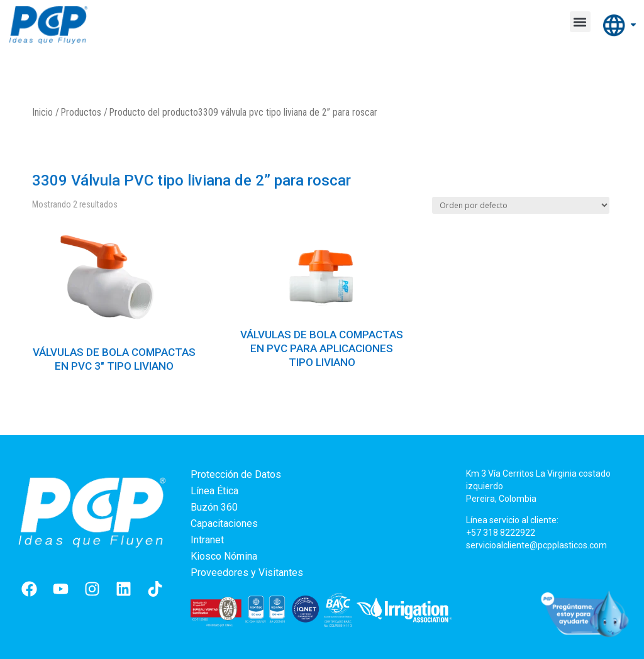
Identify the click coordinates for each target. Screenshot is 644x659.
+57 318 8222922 (501, 533)
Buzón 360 (214, 507)
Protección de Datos (236, 474)
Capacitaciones (224, 523)
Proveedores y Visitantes (247, 573)
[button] (580, 22)
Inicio (42, 112)
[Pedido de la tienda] (521, 205)
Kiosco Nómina (224, 556)
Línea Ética (214, 491)
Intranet (207, 540)
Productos (81, 112)
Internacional (620, 26)
